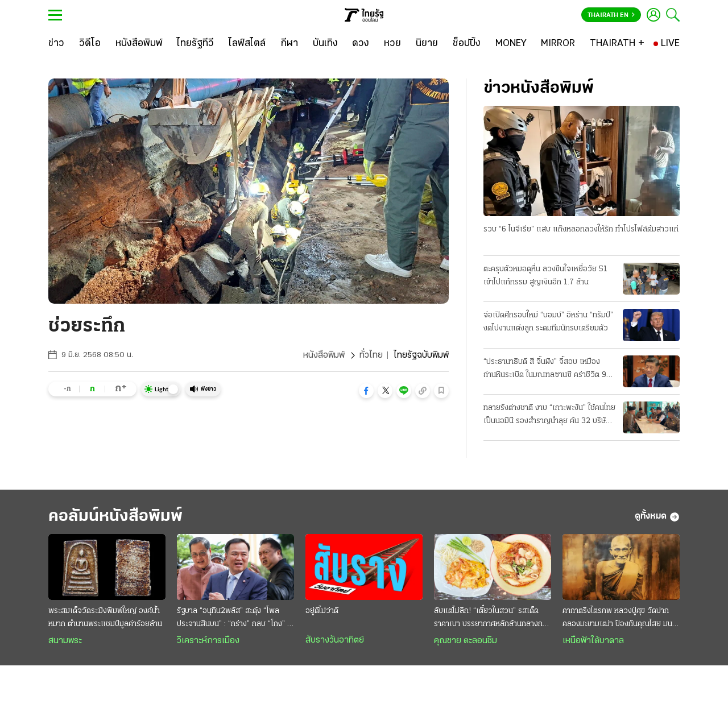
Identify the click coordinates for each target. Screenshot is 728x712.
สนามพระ (65, 641)
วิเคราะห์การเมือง (208, 641)
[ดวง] (361, 44)
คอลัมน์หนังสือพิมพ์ (115, 517)
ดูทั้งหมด (657, 517)
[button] (366, 391)
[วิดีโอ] (90, 44)
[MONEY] (511, 44)
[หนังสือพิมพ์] (139, 44)
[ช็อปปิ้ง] (467, 44)
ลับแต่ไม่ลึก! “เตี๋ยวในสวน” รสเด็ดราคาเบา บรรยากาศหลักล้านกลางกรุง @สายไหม (492, 619)
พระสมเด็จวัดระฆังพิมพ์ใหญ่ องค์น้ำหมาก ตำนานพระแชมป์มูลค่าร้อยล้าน (105, 618)
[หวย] (392, 44)
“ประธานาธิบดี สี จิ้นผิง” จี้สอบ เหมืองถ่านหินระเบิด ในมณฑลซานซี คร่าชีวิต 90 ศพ (547, 370)
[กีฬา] (289, 44)
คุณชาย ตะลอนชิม (466, 641)
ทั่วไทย (371, 355)
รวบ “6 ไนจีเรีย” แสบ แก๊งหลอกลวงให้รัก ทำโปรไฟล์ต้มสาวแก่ (581, 229)
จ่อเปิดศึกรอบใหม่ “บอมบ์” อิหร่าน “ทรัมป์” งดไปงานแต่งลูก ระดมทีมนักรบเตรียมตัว (548, 322)
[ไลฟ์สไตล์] (247, 44)
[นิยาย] (427, 44)
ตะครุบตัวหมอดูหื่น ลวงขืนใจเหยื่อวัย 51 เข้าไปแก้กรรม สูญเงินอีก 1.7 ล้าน (545, 276)
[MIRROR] (558, 44)
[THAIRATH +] (617, 44)
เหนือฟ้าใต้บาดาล (593, 641)
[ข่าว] (56, 44)
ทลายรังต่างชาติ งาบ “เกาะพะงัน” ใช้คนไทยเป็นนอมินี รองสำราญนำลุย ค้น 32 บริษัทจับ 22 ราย (549, 416)
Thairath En (611, 15)
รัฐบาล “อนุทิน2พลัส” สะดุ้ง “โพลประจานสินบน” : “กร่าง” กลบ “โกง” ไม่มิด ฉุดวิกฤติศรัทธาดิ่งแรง (235, 619)
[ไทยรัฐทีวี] (195, 44)
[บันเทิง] (325, 44)
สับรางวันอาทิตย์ (335, 640)
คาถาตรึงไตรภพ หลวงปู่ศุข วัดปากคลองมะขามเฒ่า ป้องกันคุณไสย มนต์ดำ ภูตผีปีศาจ (620, 619)
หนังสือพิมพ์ (324, 355)
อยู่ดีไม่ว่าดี (322, 611)
